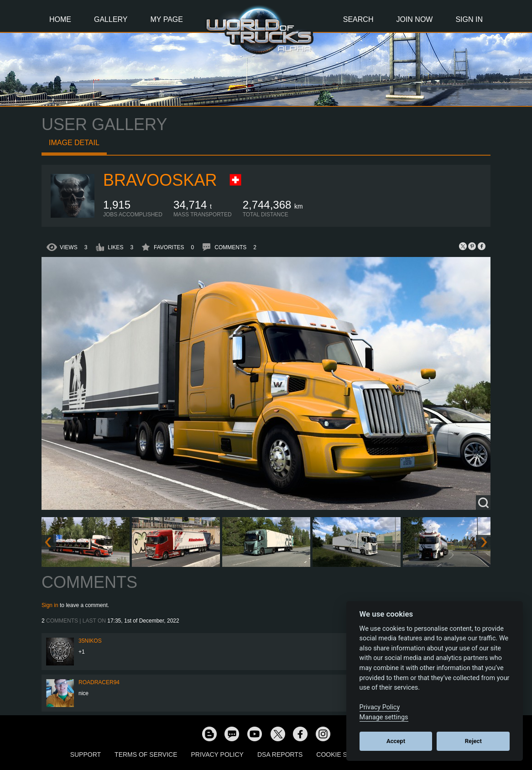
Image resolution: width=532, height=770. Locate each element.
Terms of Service (146, 754)
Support (86, 754)
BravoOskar (160, 180)
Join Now (414, 19)
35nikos (90, 641)
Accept (396, 741)
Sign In (469, 19)
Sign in (50, 605)
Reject (473, 741)
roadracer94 (99, 682)
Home (60, 19)
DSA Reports (280, 754)
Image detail (74, 143)
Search (358, 19)
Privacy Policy (217, 754)
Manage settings (384, 717)
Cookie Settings (345, 754)
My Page (167, 19)
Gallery (111, 19)
